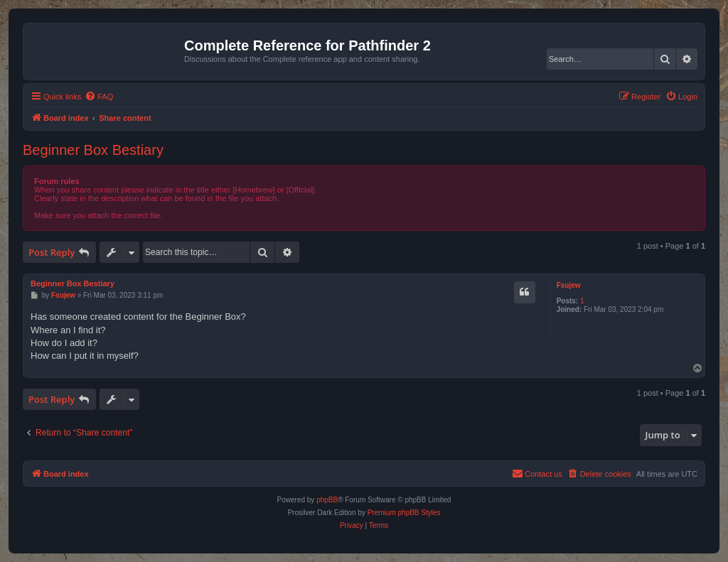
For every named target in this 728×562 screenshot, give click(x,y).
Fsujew (569, 285)
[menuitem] (99, 97)
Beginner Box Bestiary (93, 150)
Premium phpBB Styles (404, 513)
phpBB (327, 500)
